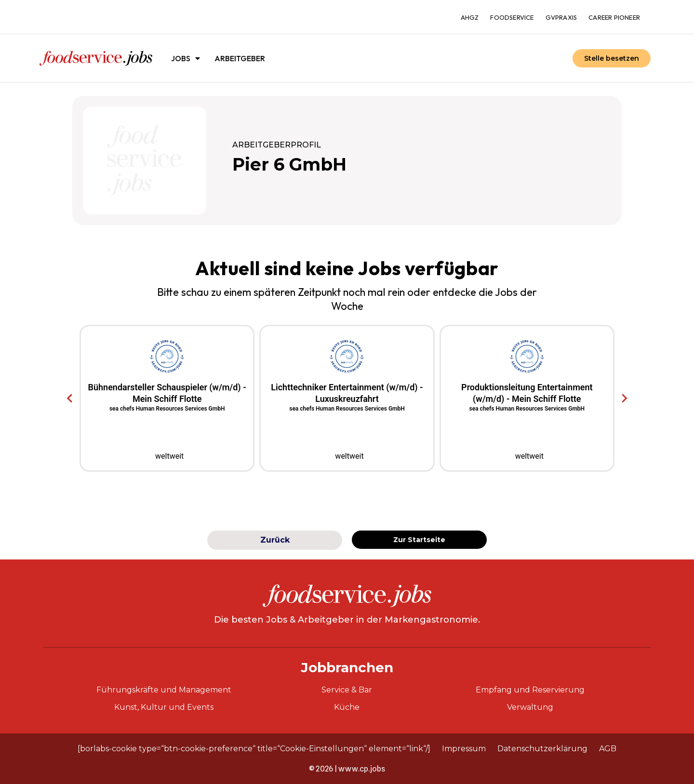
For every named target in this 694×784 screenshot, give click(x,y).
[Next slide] (624, 399)
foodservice (512, 17)
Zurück (275, 540)
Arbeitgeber (240, 58)
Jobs (186, 58)
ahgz (470, 17)
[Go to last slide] (70, 399)
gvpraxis (561, 17)
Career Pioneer (614, 17)
